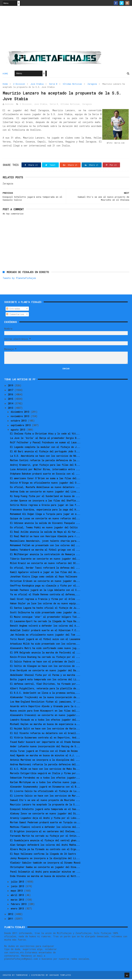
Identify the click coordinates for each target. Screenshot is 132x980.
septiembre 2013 (21, 426)
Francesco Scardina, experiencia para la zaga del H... (45, 510)
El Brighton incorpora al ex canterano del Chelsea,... (45, 832)
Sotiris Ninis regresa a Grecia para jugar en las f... (45, 506)
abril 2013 (18, 896)
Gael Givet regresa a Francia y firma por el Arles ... (45, 600)
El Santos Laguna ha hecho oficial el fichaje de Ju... (45, 609)
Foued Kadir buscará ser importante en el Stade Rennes (45, 743)
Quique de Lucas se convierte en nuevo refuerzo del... (45, 519)
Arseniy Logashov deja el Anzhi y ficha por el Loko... (45, 819)
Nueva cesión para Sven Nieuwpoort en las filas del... (45, 711)
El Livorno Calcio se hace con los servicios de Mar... (45, 796)
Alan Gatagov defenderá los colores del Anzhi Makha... (45, 846)
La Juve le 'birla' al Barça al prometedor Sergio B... (45, 439)
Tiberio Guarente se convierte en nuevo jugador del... (45, 560)
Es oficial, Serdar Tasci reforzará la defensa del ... (45, 569)
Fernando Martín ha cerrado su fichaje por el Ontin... (45, 837)
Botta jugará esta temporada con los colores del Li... (45, 680)
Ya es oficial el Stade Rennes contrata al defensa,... (45, 595)
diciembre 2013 (21, 413)
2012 (11, 915)
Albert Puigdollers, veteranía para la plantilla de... (45, 689)
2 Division (19, 84)
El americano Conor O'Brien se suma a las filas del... (45, 479)
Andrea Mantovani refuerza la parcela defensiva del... (45, 765)
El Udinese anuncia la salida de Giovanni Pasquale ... (45, 524)
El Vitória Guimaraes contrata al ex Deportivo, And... (45, 738)
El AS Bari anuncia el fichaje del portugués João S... (45, 452)
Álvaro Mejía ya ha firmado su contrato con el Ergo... (45, 850)
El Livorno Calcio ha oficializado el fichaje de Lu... (45, 792)
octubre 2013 (19, 421)
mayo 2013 (17, 891)
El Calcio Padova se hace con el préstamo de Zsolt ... (45, 662)
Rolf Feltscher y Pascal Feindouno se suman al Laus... (45, 443)
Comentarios (15, 315)
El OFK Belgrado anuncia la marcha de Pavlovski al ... (45, 653)
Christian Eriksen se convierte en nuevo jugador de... (45, 582)
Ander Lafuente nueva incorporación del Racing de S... (45, 747)
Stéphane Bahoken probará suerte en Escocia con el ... (45, 475)
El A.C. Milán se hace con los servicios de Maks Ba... (45, 770)
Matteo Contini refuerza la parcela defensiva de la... (45, 461)
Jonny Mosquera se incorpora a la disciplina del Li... (45, 859)
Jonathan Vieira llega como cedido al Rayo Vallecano (44, 577)
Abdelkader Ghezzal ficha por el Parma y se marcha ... (45, 676)
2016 (11, 395)
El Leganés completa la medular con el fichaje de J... (45, 448)
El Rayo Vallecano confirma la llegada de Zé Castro (43, 855)
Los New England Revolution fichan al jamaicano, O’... (45, 702)
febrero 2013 (19, 905)
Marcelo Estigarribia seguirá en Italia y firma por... (45, 774)
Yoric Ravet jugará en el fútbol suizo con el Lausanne (45, 640)
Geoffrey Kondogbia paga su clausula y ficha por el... (45, 586)
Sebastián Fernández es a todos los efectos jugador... (45, 778)
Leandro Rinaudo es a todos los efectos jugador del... (45, 721)
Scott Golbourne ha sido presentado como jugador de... (45, 613)
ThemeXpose (22, 976)
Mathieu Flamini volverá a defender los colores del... (45, 828)
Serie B (53, 84)
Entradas (13, 309)
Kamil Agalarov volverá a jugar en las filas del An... (45, 573)
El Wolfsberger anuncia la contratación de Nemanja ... (45, 555)
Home (5, 74)
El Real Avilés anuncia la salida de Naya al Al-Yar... (45, 533)
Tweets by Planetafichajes (19, 279)
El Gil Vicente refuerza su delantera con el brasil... (45, 734)
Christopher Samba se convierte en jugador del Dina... (45, 868)
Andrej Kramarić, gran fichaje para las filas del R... (45, 466)
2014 (11, 404)
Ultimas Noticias (72, 84)
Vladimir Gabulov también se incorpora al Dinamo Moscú (45, 863)
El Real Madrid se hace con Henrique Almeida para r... (45, 537)
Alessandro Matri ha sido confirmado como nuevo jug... (45, 649)
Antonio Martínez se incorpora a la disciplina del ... (45, 761)
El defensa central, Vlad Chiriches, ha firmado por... (45, 685)
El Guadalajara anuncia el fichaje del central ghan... (45, 841)
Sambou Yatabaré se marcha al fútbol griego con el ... (45, 551)
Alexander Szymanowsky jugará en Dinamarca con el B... (45, 787)
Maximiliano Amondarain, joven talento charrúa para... (45, 542)
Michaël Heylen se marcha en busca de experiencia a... (45, 725)
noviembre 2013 (21, 417)
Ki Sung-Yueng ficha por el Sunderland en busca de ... (45, 497)
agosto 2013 (19, 430)
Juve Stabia (37, 84)
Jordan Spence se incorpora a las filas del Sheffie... (45, 501)
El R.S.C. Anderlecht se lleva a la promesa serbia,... (45, 694)
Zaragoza (92, 84)
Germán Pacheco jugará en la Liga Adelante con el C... (45, 591)
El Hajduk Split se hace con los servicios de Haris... (45, 729)
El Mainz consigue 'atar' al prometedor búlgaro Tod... (45, 618)
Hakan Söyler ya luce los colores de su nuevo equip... (45, 604)
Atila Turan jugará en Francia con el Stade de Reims (44, 752)
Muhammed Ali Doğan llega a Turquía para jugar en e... (45, 515)
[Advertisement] (66, 30)
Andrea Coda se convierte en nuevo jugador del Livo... (45, 492)
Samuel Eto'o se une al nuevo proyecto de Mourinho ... (45, 801)
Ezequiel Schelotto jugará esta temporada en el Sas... (45, 810)
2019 (11, 386)
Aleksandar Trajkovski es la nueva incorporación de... (45, 698)
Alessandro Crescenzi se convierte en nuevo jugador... (45, 716)
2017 (11, 391)
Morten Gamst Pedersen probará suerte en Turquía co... (45, 823)
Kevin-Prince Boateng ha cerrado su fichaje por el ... (45, 658)
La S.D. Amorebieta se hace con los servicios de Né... (45, 457)
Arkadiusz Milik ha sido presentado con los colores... (45, 645)
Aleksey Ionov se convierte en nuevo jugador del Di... (45, 814)
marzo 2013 (18, 900)
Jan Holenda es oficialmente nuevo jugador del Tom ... (45, 636)
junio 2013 (18, 887)
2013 (11, 409)
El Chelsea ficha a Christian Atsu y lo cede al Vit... (45, 434)
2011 (11, 919)
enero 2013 (18, 909)
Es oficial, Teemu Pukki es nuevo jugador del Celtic (44, 528)
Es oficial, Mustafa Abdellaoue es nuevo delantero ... (45, 488)
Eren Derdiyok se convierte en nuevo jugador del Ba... (45, 671)
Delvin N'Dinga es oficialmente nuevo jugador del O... (45, 484)
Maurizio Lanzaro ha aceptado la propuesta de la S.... (45, 805)
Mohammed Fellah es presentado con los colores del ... (45, 546)
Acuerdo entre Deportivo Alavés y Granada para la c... (45, 707)
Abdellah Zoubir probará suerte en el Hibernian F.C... (45, 631)
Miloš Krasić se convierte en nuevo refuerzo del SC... (45, 564)
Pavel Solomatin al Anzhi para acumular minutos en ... (45, 872)
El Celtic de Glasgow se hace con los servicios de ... (45, 667)
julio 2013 (18, 882)
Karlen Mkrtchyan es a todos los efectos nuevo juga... (45, 783)
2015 (11, 400)
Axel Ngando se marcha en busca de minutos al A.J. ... (45, 756)
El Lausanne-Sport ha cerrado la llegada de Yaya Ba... (45, 622)
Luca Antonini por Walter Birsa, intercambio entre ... (45, 470)
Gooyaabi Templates (60, 976)
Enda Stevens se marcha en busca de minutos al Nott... (45, 877)
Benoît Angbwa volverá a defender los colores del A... (45, 627)
